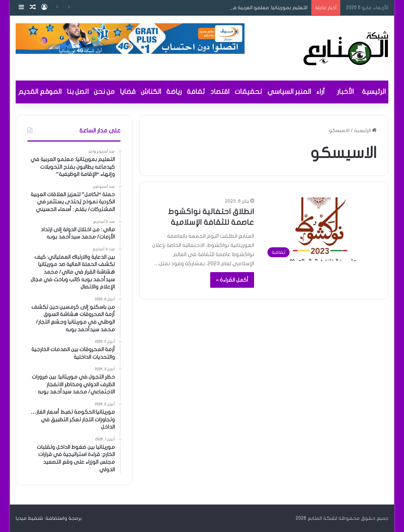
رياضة (174, 92)
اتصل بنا (78, 92)
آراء (320, 92)
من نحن (104, 92)
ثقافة (196, 92)
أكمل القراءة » (232, 280)
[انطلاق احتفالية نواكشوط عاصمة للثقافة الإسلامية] (320, 229)
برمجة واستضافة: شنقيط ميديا (49, 518)
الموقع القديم (40, 92)
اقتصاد (220, 92)
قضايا (128, 92)
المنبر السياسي (289, 92)
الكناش (151, 92)
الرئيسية (374, 92)
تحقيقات (248, 92)
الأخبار (345, 92)
